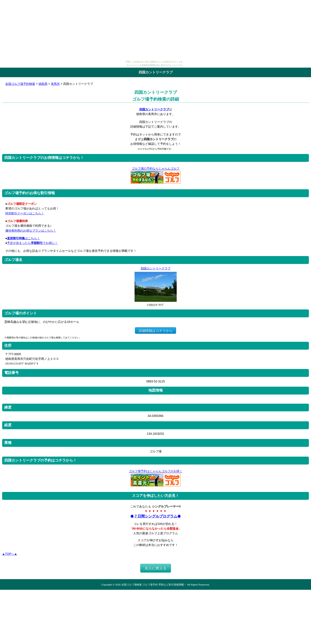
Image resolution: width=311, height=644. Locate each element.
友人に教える (156, 568)
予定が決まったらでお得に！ (32, 243)
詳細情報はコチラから (155, 330)
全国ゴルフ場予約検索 (20, 84)
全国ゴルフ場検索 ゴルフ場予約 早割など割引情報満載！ (154, 585)
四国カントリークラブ (154, 109)
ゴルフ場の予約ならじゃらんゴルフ (155, 168)
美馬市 (55, 84)
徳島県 (43, 84)
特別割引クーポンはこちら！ (25, 213)
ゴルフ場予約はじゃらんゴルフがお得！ (155, 471)
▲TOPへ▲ (10, 554)
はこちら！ (23, 238)
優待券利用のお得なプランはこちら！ (31, 231)
